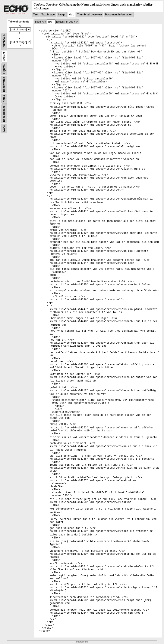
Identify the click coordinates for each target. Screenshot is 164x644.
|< (43, 22)
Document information (119, 15)
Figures (4, 69)
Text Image (48, 15)
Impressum (82, 642)
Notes (4, 99)
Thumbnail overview (89, 15)
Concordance (4, 114)
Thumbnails (4, 42)
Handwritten (4, 84)
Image (62, 15)
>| (77, 22)
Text (36, 15)
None (4, 128)
